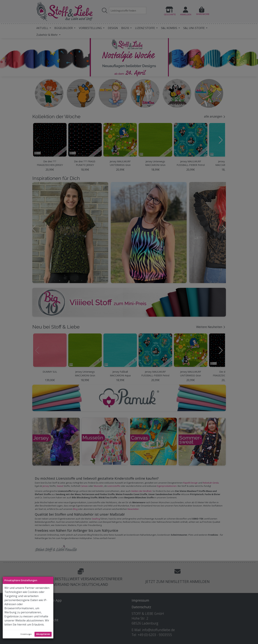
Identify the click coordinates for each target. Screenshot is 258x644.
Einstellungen (26, 634)
